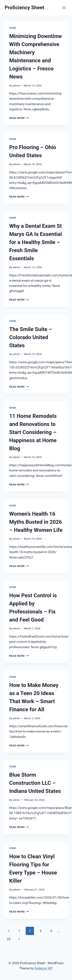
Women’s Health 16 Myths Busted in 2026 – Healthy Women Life (36, 522)
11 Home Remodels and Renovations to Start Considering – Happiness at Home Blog (33, 432)
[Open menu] (64, 8)
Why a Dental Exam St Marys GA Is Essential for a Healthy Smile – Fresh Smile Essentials (36, 242)
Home (13, 28)
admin (16, 85)
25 (9, 939)
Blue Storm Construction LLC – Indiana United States (35, 783)
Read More (19, 118)
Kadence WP (44, 968)
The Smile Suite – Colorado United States (31, 337)
